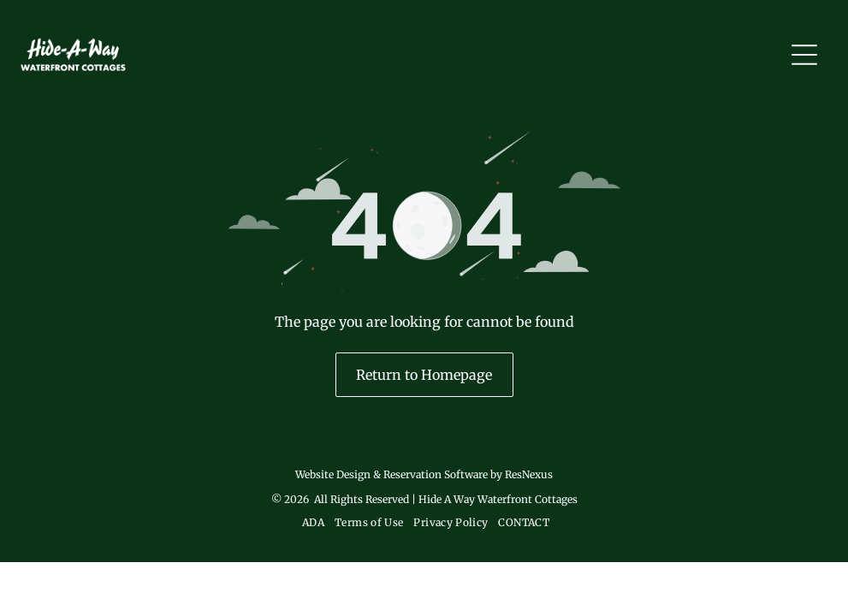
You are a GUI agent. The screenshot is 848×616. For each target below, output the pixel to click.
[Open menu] (804, 55)
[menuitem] (311, 522)
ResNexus (529, 474)
